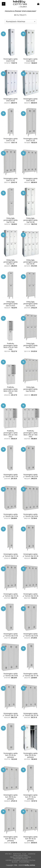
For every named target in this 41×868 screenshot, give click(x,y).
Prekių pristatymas (20, 855)
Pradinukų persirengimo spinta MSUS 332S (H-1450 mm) (11, 434)
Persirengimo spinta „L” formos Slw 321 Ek (31, 555)
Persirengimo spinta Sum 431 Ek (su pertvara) (30, 839)
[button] (4, 4)
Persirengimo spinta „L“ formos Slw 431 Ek (31, 714)
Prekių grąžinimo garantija (20, 857)
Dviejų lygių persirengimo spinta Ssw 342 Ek (30, 262)
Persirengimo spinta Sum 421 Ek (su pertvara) (11, 839)
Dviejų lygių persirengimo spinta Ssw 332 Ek (11, 262)
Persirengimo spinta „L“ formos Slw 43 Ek (10, 675)
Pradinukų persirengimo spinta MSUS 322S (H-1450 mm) (11, 390)
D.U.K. (24, 854)
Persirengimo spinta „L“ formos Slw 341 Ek (31, 595)
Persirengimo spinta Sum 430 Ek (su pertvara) (11, 797)
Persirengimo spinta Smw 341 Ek (30, 179)
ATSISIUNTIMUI (24, 862)
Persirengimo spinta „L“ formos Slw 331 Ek (10, 595)
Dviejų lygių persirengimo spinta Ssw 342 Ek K (30, 389)
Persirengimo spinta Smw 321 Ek (30, 140)
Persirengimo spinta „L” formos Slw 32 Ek (31, 476)
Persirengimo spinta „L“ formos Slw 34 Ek (31, 515)
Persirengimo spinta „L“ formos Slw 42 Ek (31, 635)
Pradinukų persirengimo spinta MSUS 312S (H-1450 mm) (11, 346)
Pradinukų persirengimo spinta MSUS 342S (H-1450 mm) (30, 434)
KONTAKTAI (17, 854)
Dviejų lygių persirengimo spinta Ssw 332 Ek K (30, 345)
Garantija (32, 854)
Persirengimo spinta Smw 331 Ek (11, 179)
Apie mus (8, 854)
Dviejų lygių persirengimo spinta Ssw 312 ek (11, 220)
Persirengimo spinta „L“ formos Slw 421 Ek (10, 714)
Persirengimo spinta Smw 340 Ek (30, 100)
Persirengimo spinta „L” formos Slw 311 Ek (10, 555)
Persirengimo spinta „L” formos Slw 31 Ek (10, 476)
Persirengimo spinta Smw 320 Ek (30, 60)
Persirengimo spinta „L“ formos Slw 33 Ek (10, 515)
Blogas (15, 862)
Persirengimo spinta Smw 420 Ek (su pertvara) (30, 755)
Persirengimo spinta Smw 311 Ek (11, 140)
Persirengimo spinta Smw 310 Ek (11, 60)
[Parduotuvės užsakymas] (20, 22)
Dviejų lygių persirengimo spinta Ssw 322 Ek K (30, 304)
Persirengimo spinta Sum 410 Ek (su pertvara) (11, 755)
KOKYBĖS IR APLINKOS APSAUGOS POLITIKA (20, 860)
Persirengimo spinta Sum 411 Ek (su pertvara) (30, 797)
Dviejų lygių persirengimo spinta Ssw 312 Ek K (11, 304)
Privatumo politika (20, 859)
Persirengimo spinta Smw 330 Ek (11, 100)
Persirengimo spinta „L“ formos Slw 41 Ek (10, 635)
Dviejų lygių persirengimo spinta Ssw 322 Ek (30, 220)
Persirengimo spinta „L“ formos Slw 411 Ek (31, 675)
